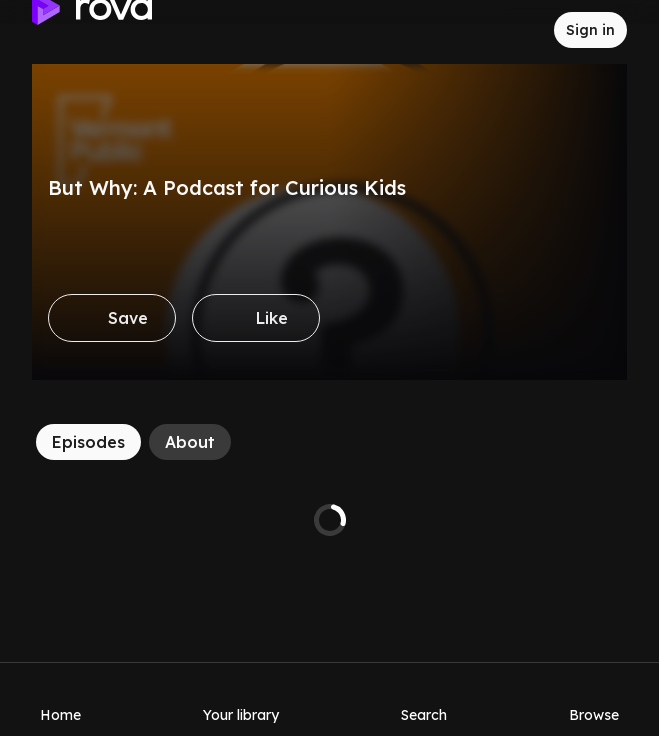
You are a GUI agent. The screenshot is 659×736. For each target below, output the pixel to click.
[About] (190, 442)
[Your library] (241, 699)
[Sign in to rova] (590, 30)
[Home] (60, 699)
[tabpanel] (329, 520)
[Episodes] (88, 442)
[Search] (424, 699)
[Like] (256, 318)
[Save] (112, 318)
